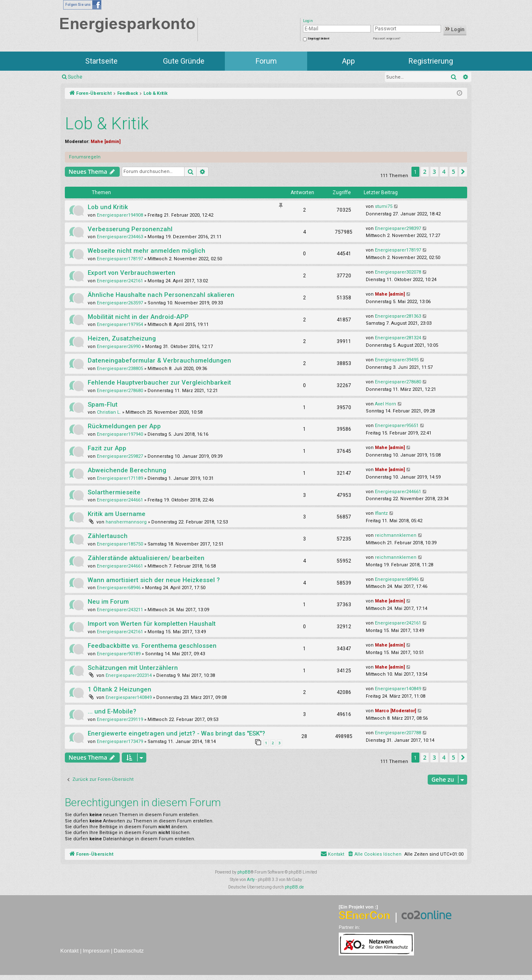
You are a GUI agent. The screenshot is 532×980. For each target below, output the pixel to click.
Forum (266, 61)
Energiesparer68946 (119, 588)
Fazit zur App (107, 448)
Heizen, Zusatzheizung (122, 338)
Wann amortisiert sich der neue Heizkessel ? (154, 580)
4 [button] (444, 172)
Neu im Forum (108, 602)
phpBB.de (294, 887)
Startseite (101, 61)
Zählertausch (108, 536)
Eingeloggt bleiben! (319, 39)
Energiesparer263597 (120, 303)
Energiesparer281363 (398, 316)
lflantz (381, 513)
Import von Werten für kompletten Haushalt (152, 624)
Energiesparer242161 (120, 281)
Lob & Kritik (107, 124)
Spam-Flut (103, 405)
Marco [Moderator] (395, 711)
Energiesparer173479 (120, 742)
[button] (463, 172)
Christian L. (109, 412)
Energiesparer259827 (120, 456)
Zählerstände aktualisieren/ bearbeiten (146, 558)
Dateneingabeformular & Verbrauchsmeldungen (159, 360)
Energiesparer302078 (398, 272)
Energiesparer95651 (397, 426)
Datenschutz (129, 951)
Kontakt (69, 951)
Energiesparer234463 (120, 237)
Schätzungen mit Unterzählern (133, 668)
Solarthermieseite (114, 492)
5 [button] (453, 172)
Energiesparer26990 (119, 347)
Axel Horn (385, 404)
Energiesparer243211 (120, 610)
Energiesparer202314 (129, 675)
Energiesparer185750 (120, 544)
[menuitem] (374, 854)
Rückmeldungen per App (124, 426)
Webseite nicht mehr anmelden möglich (147, 251)
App (349, 61)
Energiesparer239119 (120, 720)
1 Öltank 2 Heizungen (119, 689)
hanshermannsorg (126, 522)
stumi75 (384, 206)
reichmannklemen (396, 535)
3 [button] (434, 172)
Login (455, 30)
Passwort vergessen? (387, 39)
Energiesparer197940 (120, 434)
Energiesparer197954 (120, 325)
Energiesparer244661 (120, 500)
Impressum (96, 951)
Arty (251, 880)
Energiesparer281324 (398, 338)
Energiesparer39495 (397, 360)
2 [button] (425, 172)
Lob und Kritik (108, 207)
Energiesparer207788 (398, 733)
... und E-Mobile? (112, 711)
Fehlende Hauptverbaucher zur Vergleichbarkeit (159, 383)
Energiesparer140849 (129, 697)
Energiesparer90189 (119, 654)
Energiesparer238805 (120, 369)
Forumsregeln (85, 157)
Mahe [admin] (106, 142)
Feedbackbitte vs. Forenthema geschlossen (152, 646)
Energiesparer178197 (120, 259)
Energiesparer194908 (120, 215)
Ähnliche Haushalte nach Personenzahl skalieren (161, 295)
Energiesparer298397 (398, 228)
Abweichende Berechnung (127, 470)
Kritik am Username (117, 514)
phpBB (244, 872)
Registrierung (431, 61)
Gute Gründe (184, 61)
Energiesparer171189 (120, 478)
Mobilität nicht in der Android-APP (138, 317)
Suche (75, 77)
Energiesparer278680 (120, 391)
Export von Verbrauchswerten (132, 273)
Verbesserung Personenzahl (130, 229)
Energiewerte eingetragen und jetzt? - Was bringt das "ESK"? (176, 733)
